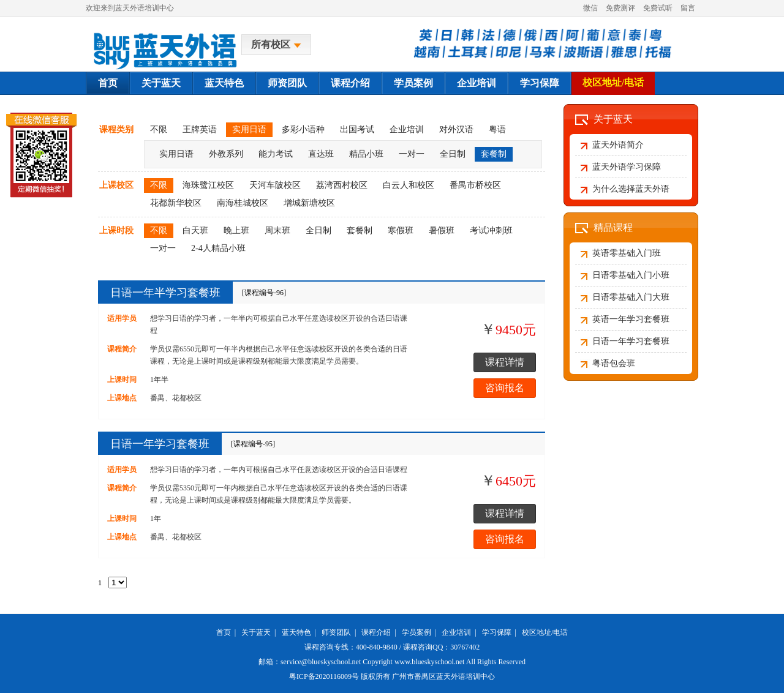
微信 (590, 8)
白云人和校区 (409, 185)
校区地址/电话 (613, 82)
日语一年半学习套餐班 (165, 293)
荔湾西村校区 (342, 185)
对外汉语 (456, 129)
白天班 (195, 230)
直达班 (321, 154)
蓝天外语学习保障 (627, 167)
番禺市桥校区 (475, 185)
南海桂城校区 (243, 203)
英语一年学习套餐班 (631, 319)
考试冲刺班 (491, 230)
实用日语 (249, 129)
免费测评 (620, 8)
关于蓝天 (161, 83)
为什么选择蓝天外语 (631, 189)
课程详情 (505, 362)
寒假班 (401, 230)
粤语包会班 (614, 363)
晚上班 (236, 230)
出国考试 (357, 129)
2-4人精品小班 (218, 248)
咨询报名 (505, 388)
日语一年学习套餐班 (160, 444)
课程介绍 (350, 83)
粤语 (497, 129)
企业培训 (477, 83)
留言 (688, 8)
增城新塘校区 (309, 203)
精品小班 (366, 154)
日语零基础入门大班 (631, 297)
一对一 (412, 154)
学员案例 (413, 83)
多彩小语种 (303, 129)
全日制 (453, 154)
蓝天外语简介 (618, 145)
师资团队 (287, 83)
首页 (108, 83)
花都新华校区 (176, 203)
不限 (159, 129)
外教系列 (226, 154)
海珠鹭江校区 (208, 185)
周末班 (277, 230)
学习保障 (540, 83)
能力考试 (276, 154)
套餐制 (494, 154)
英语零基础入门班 (627, 253)
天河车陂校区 (275, 185)
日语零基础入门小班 (631, 275)
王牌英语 (200, 129)
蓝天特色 (224, 83)
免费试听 (658, 8)
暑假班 (442, 230)
